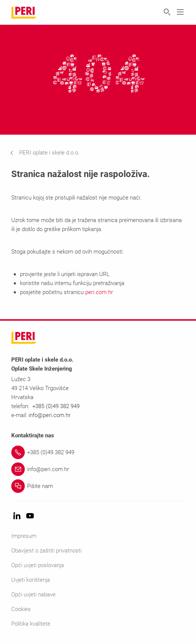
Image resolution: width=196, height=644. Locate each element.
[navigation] (51, 153)
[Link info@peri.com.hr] (98, 469)
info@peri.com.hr (50, 415)
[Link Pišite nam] (98, 486)
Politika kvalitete (31, 624)
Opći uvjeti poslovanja (38, 565)
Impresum (24, 536)
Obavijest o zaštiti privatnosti (46, 551)
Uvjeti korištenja (31, 580)
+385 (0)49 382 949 (56, 406)
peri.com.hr (99, 292)
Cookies (21, 609)
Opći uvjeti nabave (33, 594)
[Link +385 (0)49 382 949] (98, 452)
